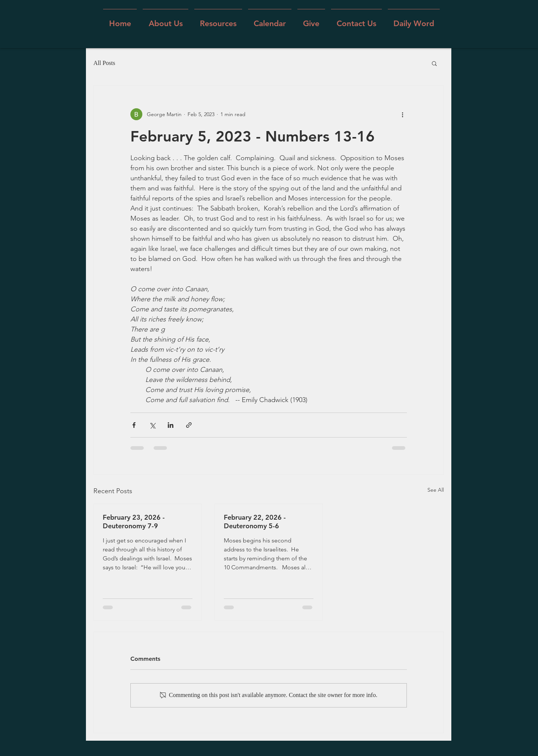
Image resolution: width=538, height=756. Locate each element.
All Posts (104, 63)
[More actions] (402, 114)
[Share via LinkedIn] (171, 425)
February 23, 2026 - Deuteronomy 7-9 (134, 522)
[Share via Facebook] (134, 425)
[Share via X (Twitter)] (152, 425)
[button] (166, 20)
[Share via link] (189, 425)
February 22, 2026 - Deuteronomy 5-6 (255, 522)
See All (436, 490)
